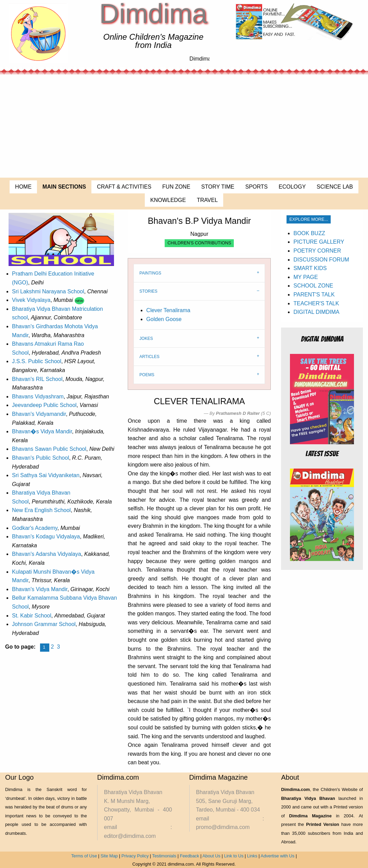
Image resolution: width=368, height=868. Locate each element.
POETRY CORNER (317, 251)
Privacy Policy (135, 856)
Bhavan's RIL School (37, 379)
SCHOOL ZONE (313, 286)
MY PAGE (306, 277)
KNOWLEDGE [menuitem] (168, 200)
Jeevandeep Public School (44, 405)
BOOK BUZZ (309, 233)
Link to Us (234, 856)
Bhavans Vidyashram (38, 397)
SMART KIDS (310, 268)
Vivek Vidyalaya (31, 300)
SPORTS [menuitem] (256, 187)
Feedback (189, 856)
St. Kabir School (32, 616)
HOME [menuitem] (23, 187)
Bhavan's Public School (41, 458)
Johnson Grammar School (44, 624)
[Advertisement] (184, 126)
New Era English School (41, 510)
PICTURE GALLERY (319, 242)
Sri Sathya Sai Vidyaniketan (46, 475)
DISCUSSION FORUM (321, 260)
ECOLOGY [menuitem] (292, 187)
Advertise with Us (277, 856)
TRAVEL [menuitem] (207, 200)
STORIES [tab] (148, 291)
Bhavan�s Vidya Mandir (42, 431)
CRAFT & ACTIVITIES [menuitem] (124, 187)
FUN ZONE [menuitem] (176, 187)
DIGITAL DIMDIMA (316, 312)
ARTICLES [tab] (149, 357)
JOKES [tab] (146, 339)
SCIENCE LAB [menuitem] (335, 187)
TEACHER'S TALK (316, 303)
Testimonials (164, 856)
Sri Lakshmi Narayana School (48, 291)
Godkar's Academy (35, 528)
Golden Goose (164, 319)
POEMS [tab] (147, 375)
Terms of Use (84, 856)
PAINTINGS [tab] (150, 273)
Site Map (109, 856)
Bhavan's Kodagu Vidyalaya (46, 537)
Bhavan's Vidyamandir (39, 414)
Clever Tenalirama (168, 310)
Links (252, 856)
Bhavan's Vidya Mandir (40, 589)
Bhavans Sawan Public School (49, 449)
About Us (211, 856)
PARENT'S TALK (314, 295)
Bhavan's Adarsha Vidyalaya (47, 554)
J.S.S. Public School (37, 361)
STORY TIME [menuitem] (218, 187)
